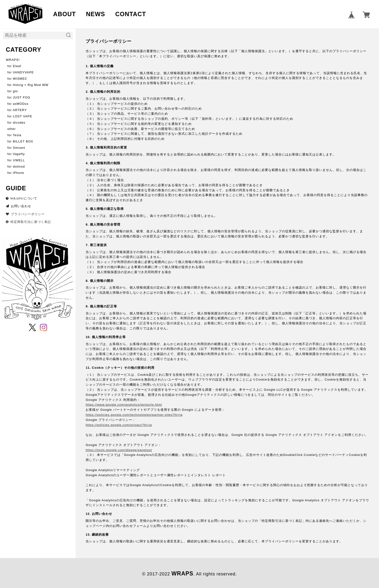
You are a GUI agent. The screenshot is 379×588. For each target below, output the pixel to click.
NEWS (96, 14)
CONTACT (131, 14)
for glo (13, 91)
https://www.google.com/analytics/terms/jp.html (124, 405)
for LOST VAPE (20, 116)
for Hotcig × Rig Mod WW (28, 85)
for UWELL (16, 160)
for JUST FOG (19, 97)
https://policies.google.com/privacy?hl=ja (119, 425)
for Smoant (16, 148)
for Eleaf (14, 66)
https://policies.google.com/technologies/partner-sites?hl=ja (134, 415)
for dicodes (17, 123)
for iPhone (16, 173)
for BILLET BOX (20, 141)
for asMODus (18, 104)
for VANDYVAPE (21, 72)
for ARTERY (17, 110)
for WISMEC (17, 79)
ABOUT (65, 14)
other (12, 129)
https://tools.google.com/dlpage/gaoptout (119, 450)
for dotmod (16, 166)
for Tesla (15, 135)
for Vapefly (16, 154)
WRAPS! (13, 60)
